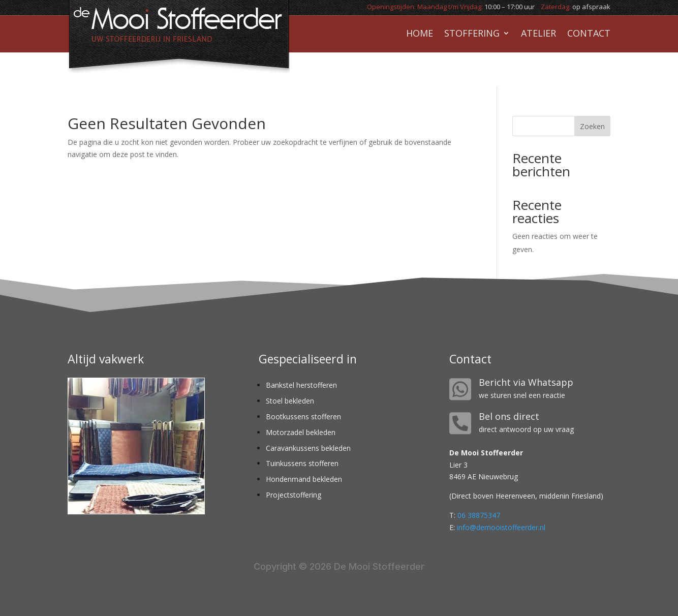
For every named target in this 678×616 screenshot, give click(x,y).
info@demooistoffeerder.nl (501, 527)
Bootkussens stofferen (303, 417)
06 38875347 (479, 515)
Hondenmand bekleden (304, 479)
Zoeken (592, 126)
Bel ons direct (509, 416)
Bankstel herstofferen (301, 385)
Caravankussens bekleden (308, 448)
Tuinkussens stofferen (302, 463)
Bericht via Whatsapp (526, 382)
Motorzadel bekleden (301, 432)
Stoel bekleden (290, 401)
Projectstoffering (294, 495)
